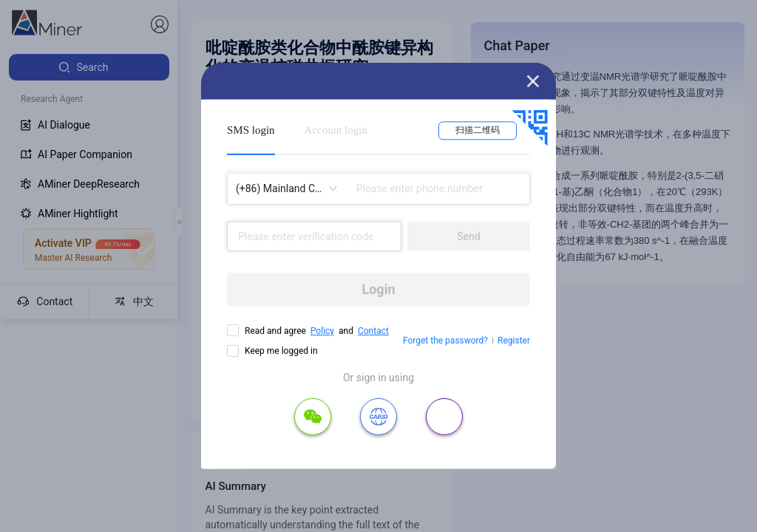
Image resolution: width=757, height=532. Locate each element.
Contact (373, 331)
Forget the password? (445, 341)
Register (514, 341)
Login (378, 289)
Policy (322, 331)
